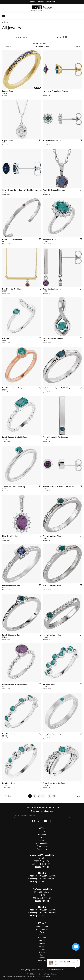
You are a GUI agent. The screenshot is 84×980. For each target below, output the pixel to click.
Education (42, 835)
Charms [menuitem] (42, 952)
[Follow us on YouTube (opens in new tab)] (45, 821)
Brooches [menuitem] (42, 958)
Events (42, 837)
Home (6, 22)
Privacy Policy (42, 846)
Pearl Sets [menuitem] (42, 961)
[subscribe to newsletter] (67, 815)
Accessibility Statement (55, 970)
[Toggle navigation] (4, 16)
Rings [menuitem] (42, 932)
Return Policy (42, 849)
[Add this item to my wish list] (40, 91)
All (54, 796)
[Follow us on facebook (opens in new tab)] (51, 821)
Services (42, 840)
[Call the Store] (42, 867)
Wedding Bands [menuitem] (42, 929)
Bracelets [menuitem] (42, 946)
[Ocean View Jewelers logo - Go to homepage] (42, 8)
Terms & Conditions (42, 843)
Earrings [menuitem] (42, 935)
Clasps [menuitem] (42, 955)
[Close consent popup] (43, 976)
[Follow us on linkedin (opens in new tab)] (39, 821)
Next (78, 47)
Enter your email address (42, 811)
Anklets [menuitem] (42, 941)
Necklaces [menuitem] (42, 938)
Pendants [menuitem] (42, 943)
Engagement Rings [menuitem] (42, 926)
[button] (32, 2)
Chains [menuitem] (42, 949)
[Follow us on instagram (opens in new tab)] (34, 821)
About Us (42, 832)
